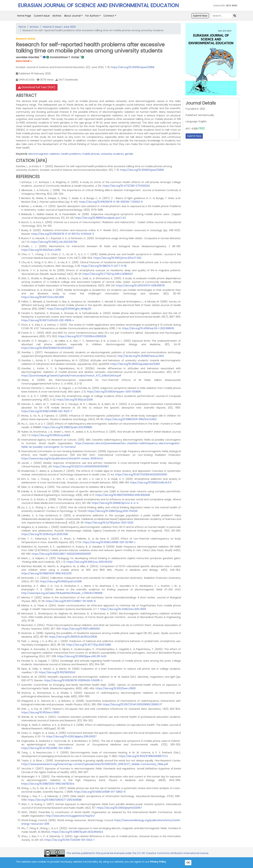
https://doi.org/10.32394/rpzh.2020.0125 (45, 534)
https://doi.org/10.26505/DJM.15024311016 (73, 637)
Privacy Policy (158, 862)
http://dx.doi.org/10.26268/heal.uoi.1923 (141, 356)
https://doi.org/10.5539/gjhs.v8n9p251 (69, 309)
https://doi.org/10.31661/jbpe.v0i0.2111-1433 (82, 656)
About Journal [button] (72, 16)
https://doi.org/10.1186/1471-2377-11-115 (104, 266)
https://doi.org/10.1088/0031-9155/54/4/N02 (131, 419)
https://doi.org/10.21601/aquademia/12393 (135, 364)
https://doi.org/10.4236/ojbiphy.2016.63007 (71, 736)
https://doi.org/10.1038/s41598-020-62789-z (109, 542)
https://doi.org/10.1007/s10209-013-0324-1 (69, 840)
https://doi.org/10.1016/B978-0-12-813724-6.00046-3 (63, 234)
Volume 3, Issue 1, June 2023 (59, 27)
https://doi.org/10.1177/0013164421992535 (82, 336)
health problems (71, 154)
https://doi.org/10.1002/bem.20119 (41, 250)
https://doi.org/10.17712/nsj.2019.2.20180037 (108, 274)
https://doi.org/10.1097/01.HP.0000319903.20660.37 (132, 704)
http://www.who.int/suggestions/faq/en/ (70, 816)
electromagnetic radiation (44, 154)
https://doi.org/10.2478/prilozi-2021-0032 (109, 523)
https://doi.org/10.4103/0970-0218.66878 (140, 286)
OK (188, 863)
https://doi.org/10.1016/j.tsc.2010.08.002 (89, 562)
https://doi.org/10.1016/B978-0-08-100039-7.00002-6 (111, 202)
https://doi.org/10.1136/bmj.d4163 (51, 435)
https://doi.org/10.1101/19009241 (57, 672)
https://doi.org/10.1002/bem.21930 (116, 688)
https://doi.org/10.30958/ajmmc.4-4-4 (115, 503)
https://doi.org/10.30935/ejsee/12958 (133, 67)
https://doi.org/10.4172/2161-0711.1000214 (126, 186)
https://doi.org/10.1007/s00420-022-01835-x (48, 320)
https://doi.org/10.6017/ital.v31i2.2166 (43, 297)
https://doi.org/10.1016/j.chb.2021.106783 (54, 242)
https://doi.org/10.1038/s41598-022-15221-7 (47, 411)
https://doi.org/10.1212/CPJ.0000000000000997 (81, 466)
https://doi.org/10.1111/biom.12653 (40, 712)
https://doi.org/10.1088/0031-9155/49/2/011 (46, 573)
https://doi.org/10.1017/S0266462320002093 (141, 475)
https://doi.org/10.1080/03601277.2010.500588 (55, 800)
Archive (57, 16)
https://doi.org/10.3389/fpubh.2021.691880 (67, 427)
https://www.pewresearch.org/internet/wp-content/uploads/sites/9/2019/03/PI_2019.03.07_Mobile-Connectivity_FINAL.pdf (95, 764)
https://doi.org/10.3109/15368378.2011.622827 (48, 348)
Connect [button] (109, 16)
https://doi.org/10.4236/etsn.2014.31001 (123, 609)
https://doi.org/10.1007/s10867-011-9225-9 (71, 601)
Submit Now (200, 16)
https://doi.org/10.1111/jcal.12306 (75, 400)
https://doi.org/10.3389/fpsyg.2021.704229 (113, 511)
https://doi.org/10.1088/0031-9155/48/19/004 (48, 784)
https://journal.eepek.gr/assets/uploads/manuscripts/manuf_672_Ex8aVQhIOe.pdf (71, 376)
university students (112, 154)
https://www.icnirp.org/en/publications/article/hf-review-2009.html (62, 458)
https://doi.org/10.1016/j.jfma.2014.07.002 (117, 258)
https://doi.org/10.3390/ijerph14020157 (119, 808)
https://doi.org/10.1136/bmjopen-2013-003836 (114, 392)
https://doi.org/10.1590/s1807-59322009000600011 (61, 554)
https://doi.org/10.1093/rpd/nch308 (61, 581)
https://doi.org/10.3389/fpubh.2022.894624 (77, 832)
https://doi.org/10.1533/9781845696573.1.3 (143, 756)
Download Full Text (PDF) (37, 87)
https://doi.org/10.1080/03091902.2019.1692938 (123, 495)
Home (22, 27)
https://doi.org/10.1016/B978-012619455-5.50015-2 (73, 680)
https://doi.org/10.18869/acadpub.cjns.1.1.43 (100, 218)
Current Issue (42, 16)
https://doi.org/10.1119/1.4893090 (81, 629)
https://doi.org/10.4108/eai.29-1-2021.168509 (148, 328)
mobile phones (91, 154)
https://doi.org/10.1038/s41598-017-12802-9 (100, 792)
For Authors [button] (92, 16)
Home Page (24, 16)
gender (129, 154)
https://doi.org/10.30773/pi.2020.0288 (89, 645)
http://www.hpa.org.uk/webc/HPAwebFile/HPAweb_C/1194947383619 (62, 593)
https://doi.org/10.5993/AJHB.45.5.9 (151, 483)
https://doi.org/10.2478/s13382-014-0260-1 (47, 748)
